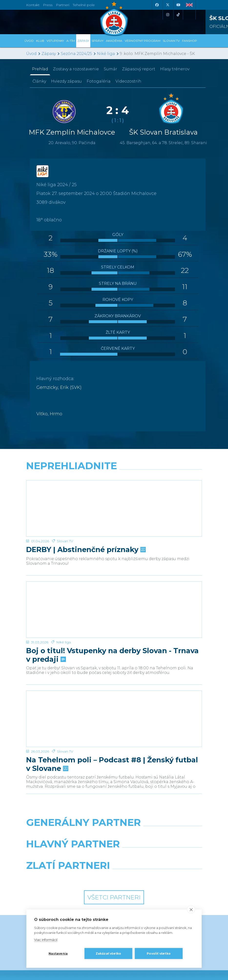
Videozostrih (128, 81)
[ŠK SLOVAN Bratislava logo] (114, 18)
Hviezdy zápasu (66, 81)
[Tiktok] (178, 15)
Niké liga (106, 54)
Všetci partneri (114, 839)
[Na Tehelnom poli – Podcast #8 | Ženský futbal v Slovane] (114, 670)
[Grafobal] (68, 798)
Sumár (110, 69)
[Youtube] (178, 5)
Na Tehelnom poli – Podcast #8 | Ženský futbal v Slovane (112, 706)
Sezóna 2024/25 (76, 54)
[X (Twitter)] (167, 5)
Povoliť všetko (159, 953)
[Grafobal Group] (160, 820)
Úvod (29, 41)
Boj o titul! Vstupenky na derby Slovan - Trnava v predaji (112, 616)
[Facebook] (157, 5)
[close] (191, 909)
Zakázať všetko (109, 953)
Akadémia (114, 41)
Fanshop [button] (190, 41)
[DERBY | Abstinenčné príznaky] (114, 499)
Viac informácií (46, 940)
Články (39, 81)
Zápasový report (139, 69)
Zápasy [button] (83, 41)
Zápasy (49, 54)
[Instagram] (167, 15)
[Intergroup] (68, 820)
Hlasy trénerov (175, 69)
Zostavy (76, 69)
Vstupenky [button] (55, 41)
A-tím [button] (71, 41)
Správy (98, 41)
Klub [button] (40, 41)
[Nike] (114, 777)
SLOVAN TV (171, 41)
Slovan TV (65, 522)
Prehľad (40, 69)
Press (48, 5)
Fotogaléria (99, 81)
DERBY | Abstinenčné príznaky (85, 530)
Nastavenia (58, 953)
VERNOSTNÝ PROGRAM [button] (143, 41)
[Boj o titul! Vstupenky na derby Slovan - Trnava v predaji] (114, 580)
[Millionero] (160, 798)
